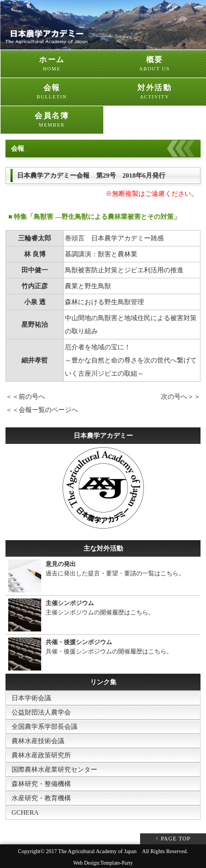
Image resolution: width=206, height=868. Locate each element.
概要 (155, 64)
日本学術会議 (31, 698)
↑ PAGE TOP (173, 839)
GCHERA (25, 812)
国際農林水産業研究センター (54, 770)
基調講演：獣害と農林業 (101, 254)
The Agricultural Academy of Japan (98, 851)
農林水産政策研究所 (41, 755)
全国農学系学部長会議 (44, 727)
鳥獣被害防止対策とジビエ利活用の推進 (124, 270)
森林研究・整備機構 (41, 784)
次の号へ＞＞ (181, 397)
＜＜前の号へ (25, 397)
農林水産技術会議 (38, 741)
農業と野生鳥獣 (88, 286)
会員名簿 (52, 120)
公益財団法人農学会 (41, 712)
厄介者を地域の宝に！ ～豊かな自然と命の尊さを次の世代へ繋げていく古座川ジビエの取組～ (131, 360)
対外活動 (155, 92)
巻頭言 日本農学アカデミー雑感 (114, 238)
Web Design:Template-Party (103, 863)
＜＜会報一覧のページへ (42, 410)
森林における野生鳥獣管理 (104, 302)
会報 (52, 92)
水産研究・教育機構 (41, 798)
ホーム (52, 64)
